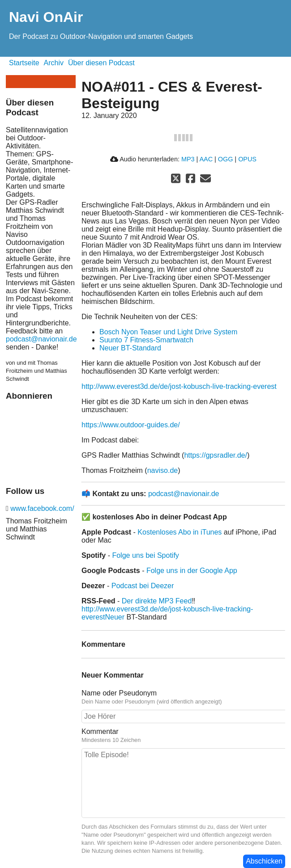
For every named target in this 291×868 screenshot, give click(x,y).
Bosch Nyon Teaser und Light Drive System (168, 332)
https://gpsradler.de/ (216, 455)
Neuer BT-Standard (130, 348)
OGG (226, 159)
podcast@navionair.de (41, 339)
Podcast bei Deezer (143, 586)
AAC (206, 159)
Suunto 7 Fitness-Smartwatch (146, 340)
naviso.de (163, 470)
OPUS (247, 159)
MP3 (188, 159)
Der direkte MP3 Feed (157, 601)
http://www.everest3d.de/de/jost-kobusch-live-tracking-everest (179, 386)
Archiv (54, 63)
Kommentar (183, 736)
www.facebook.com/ (41, 508)
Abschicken (264, 861)
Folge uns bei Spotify (145, 555)
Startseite (24, 63)
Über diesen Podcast (101, 63)
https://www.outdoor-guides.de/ (131, 425)
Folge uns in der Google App (192, 571)
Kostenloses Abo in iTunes (180, 532)
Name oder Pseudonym (183, 697)
